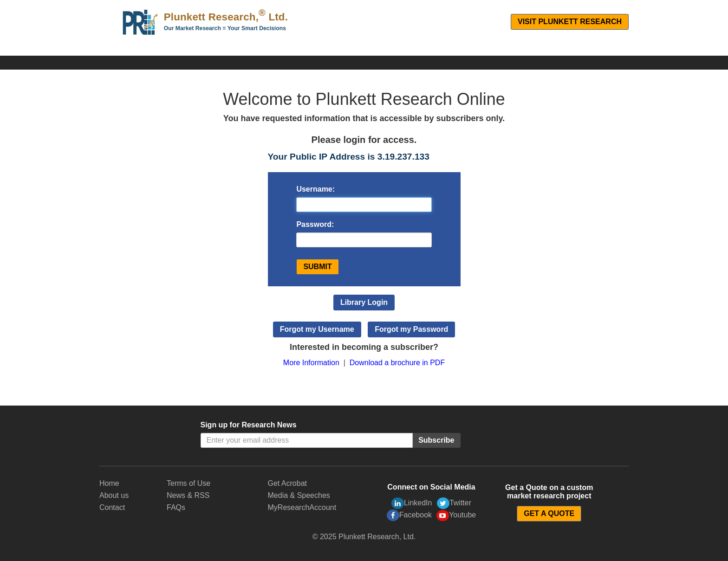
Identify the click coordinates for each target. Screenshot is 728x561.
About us (114, 495)
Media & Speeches (299, 495)
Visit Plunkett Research (570, 22)
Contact (112, 507)
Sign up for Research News (249, 425)
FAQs (176, 507)
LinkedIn (412, 503)
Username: (315, 189)
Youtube (456, 516)
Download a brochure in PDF (397, 363)
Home (109, 483)
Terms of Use (188, 483)
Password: (315, 224)
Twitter (454, 503)
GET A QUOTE (549, 513)
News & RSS (188, 495)
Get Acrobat (288, 483)
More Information (311, 363)
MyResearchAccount (302, 507)
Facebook (409, 515)
